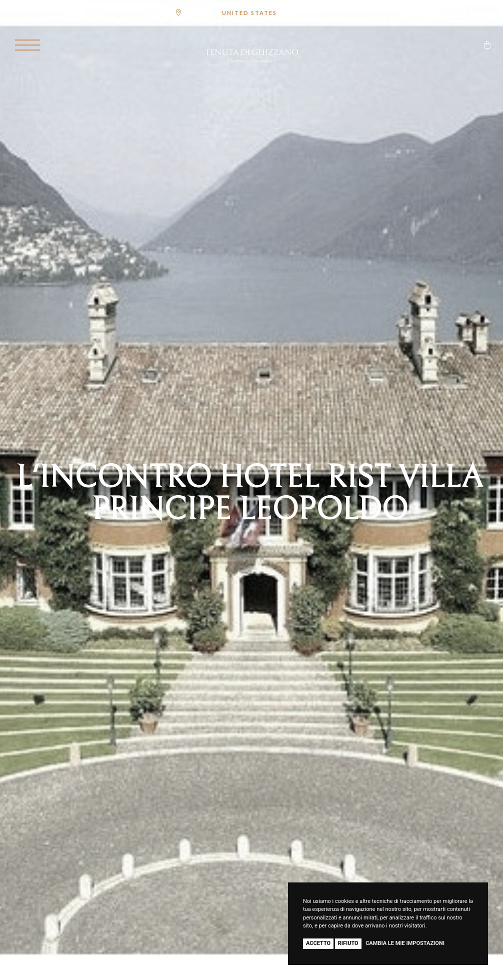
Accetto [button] (318, 943)
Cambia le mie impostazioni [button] (405, 943)
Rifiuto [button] (348, 943)
